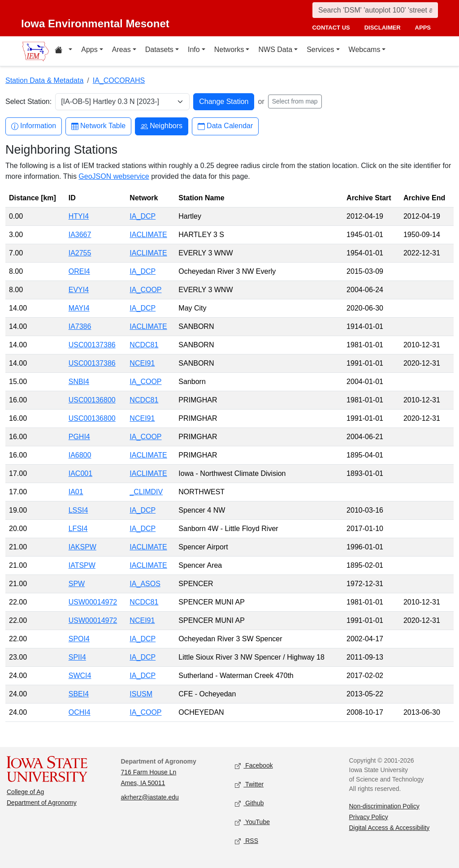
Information (34, 126)
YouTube (252, 822)
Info (194, 50)
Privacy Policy (369, 817)
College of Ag (25, 792)
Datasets (159, 50)
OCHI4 (80, 712)
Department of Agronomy (42, 803)
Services (320, 50)
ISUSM (141, 694)
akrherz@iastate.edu (150, 797)
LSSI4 (78, 510)
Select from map (295, 101)
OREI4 (79, 271)
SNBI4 (79, 382)
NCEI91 (142, 363)
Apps (89, 50)
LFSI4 (78, 529)
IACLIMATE (148, 235)
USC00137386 (92, 345)
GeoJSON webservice (114, 176)
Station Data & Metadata (44, 80)
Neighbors (162, 126)
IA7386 (80, 326)
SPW (77, 584)
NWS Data (275, 50)
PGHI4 (79, 437)
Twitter (249, 784)
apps (423, 28)
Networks (229, 50)
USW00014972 (93, 602)
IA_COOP (145, 290)
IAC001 (80, 473)
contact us (331, 28)
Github (249, 803)
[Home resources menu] (63, 51)
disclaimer (383, 28)
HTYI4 (79, 216)
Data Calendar (225, 126)
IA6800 (80, 455)
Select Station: (28, 101)
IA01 (76, 492)
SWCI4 (80, 676)
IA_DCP (143, 216)
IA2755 (80, 253)
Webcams (365, 50)
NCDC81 (144, 345)
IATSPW (82, 565)
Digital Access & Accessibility (390, 828)
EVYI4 (79, 290)
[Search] (375, 10)
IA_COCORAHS (119, 80)
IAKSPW (82, 547)
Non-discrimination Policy (384, 806)
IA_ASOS (145, 584)
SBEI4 (79, 694)
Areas (121, 50)
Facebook (254, 766)
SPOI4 (79, 639)
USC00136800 (92, 400)
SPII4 (77, 657)
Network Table (98, 126)
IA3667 (80, 235)
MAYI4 (79, 308)
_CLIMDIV (146, 492)
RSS (247, 841)
